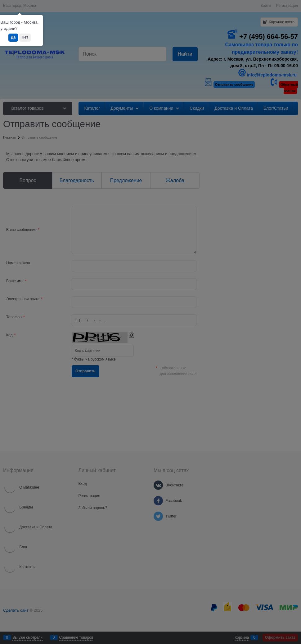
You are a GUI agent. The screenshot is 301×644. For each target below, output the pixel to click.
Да (13, 37)
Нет (25, 37)
